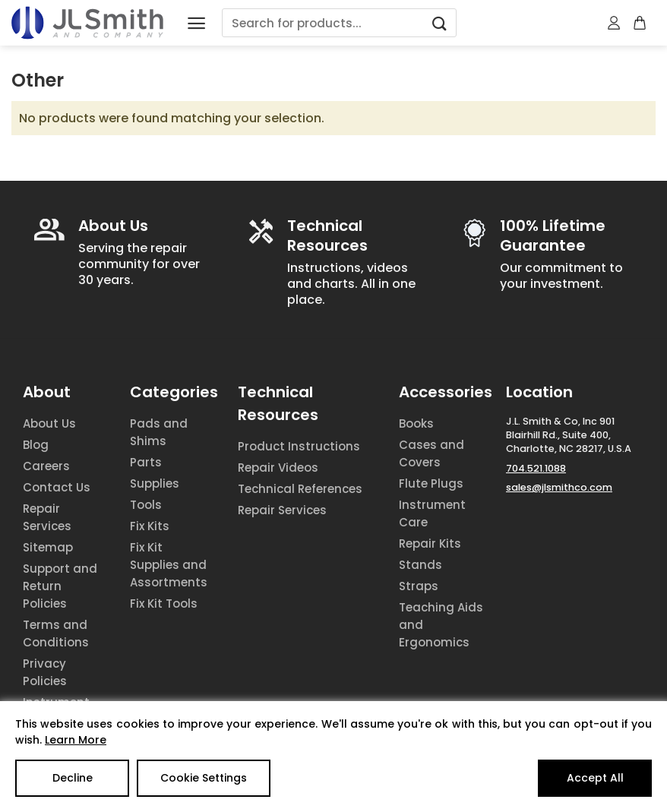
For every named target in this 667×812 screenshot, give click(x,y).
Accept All (595, 778)
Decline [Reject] (73, 778)
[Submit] (440, 23)
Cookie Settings (204, 778)
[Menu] (196, 23)
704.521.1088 (536, 468)
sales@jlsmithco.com (559, 487)
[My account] (615, 23)
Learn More (76, 740)
